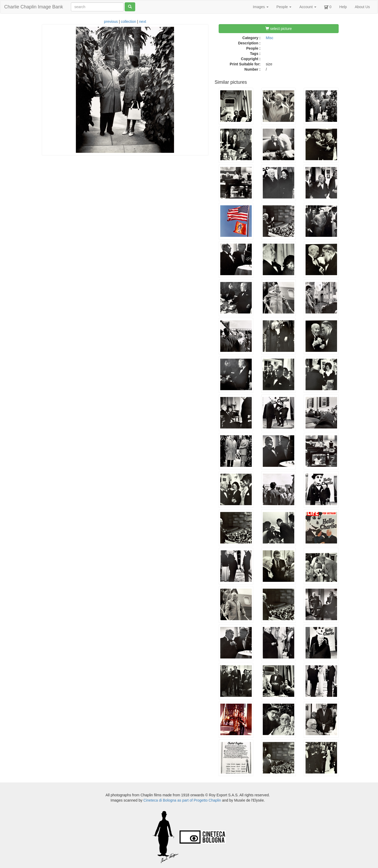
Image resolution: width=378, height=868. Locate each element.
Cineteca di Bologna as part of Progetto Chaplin (182, 800)
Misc (270, 38)
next (143, 22)
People (284, 7)
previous (111, 22)
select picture (279, 29)
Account (308, 7)
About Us (362, 7)
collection (128, 22)
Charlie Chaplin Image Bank (34, 7)
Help (343, 7)
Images (261, 7)
